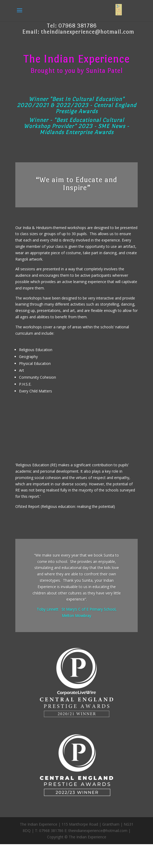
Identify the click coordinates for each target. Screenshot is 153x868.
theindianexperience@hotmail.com (88, 32)
